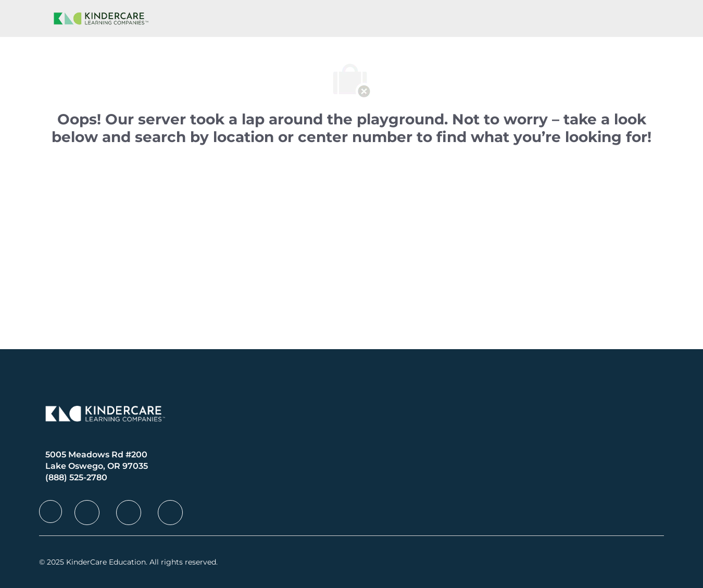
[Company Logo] (99, 18)
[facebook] (51, 512)
